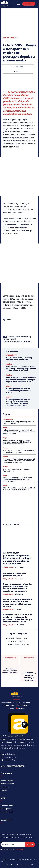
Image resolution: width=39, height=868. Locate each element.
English (9, 364)
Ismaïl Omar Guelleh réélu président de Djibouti (15, 574)
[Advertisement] (19, 177)
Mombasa (6, 339)
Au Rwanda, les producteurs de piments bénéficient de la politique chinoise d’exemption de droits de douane (17, 558)
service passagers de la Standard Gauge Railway (17, 342)
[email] (13, 844)
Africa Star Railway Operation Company (19, 337)
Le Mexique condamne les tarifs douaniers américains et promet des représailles (29, 676)
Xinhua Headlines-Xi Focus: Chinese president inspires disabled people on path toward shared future (21, 380)
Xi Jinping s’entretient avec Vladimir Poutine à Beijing (17, 470)
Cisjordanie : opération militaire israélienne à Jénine (10, 671)
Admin (21, 67)
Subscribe (30, 844)
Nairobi (13, 339)
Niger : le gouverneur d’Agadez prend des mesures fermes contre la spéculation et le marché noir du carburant (17, 588)
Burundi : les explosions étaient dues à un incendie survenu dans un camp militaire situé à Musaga (18, 603)
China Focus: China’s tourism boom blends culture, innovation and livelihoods (19, 489)
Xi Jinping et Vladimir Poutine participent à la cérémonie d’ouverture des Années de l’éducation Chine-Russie (18, 402)
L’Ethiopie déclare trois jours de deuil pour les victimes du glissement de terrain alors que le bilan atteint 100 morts (18, 618)
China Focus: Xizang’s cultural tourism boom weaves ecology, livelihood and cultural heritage (18, 480)
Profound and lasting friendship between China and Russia (19, 359)
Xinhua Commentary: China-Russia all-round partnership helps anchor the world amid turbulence (21, 369)
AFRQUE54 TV (11, 355)
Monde (9, 386)
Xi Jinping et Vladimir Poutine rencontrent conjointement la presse (18, 391)
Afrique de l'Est (10, 38)
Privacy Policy (20, 849)
